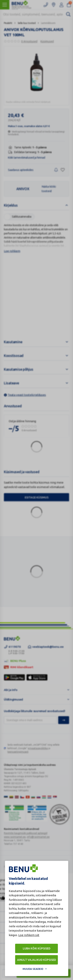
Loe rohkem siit (29, 935)
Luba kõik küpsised (37, 948)
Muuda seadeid (33, 969)
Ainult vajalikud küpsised (37, 960)
